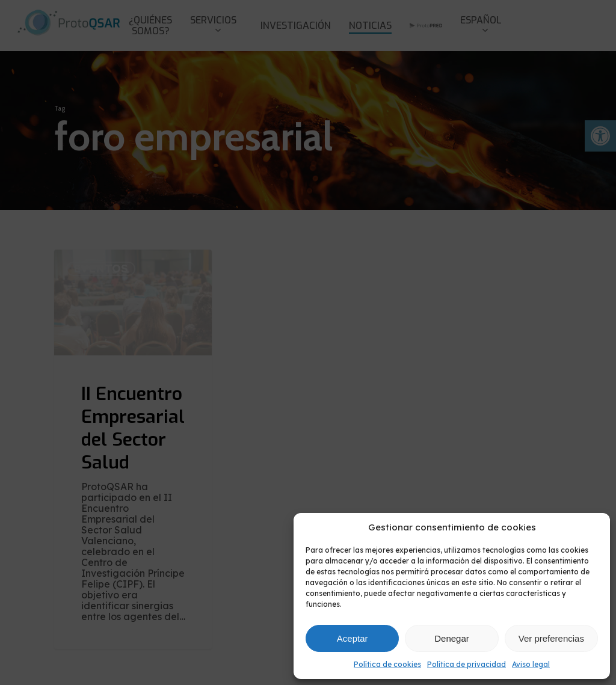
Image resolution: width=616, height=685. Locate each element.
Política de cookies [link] (387, 664)
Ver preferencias (551, 638)
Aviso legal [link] (531, 664)
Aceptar (353, 638)
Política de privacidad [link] (467, 664)
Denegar (452, 638)
